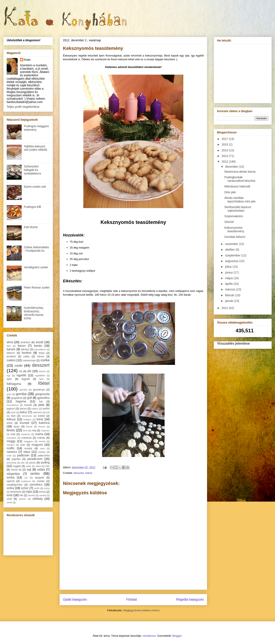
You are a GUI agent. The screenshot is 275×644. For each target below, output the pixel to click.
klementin (27, 416)
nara (42, 448)
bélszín (11, 353)
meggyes (28, 441)
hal (41, 402)
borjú (42, 353)
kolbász (27, 419)
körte (10, 423)
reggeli (17, 466)
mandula (26, 438)
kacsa (23, 409)
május (229, 278)
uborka (31, 495)
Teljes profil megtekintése (23, 107)
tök (21, 495)
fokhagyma (14, 384)
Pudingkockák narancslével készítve (240, 179)
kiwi (13, 416)
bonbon (27, 353)
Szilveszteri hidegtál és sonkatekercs (32, 170)
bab (9, 346)
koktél (41, 416)
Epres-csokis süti (35, 187)
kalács (35, 409)
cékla (26, 357)
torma (42, 492)
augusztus (232, 261)
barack (11, 349)
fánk (41, 379)
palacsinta (44, 456)
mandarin (12, 438)
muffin (11, 448)
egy (9, 375)
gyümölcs (43, 398)
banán (38, 346)
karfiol (46, 409)
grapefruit (17, 398)
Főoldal (132, 599)
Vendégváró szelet (36, 267)
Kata (27, 60)
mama (39, 434)
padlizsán (23, 455)
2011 (225, 308)
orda (9, 456)
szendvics (36, 485)
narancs (12, 452)
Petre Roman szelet (37, 287)
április (229, 284)
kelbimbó (37, 412)
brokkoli (11, 357)
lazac (17, 427)
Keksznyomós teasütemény (234, 229)
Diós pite (230, 192)
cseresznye (29, 360)
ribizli (38, 466)
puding (45, 462)
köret (40, 419)
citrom (41, 357)
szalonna (26, 481)
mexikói (11, 445)
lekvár (29, 427)
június (229, 272)
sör (26, 478)
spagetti (40, 478)
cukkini (11, 360)
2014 (225, 150)
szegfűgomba (15, 485)
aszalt (39, 342)
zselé (9, 502)
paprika (16, 459)
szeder (41, 481)
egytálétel (40, 375)
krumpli (24, 423)
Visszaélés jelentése (233, 343)
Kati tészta (31, 227)
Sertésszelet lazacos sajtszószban (238, 209)
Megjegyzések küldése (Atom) (141, 610)
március (231, 289)
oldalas (42, 452)
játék (41, 405)
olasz (27, 452)
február (230, 295)
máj (34, 431)
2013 (225, 156)
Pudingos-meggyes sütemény (36, 128)
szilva (10, 488)
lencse (42, 427)
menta (42, 441)
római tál (16, 470)
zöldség (37, 499)
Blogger (177, 636)
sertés (35, 474)
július (229, 267)
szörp (47, 488)
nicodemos (149, 636)
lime (25, 431)
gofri (9, 394)
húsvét (28, 405)
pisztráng (11, 463)
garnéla (23, 390)
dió (29, 371)
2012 (225, 162)
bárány (25, 349)
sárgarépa (13, 474)
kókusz (11, 419)
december (232, 167)
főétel (44, 383)
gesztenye (39, 390)
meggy (11, 441)
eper (9, 379)
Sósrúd (229, 222)
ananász (25, 342)
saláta (41, 470)
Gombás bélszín (235, 237)
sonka (11, 477)
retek (28, 466)
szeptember (233, 255)
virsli (9, 499)
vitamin (22, 499)
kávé (13, 412)
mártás (41, 438)
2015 (225, 144)
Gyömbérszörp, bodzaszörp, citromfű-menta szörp (34, 313)
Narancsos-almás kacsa (240, 172)
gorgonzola (42, 394)
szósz (25, 488)
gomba (21, 394)
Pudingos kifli (33, 207)
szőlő (37, 488)
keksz (89, 473)
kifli (48, 412)
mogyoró (37, 445)
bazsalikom (40, 349)
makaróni (26, 434)
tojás (29, 492)
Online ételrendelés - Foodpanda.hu (37, 249)
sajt (29, 470)
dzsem (42, 371)
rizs (47, 466)
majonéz (45, 431)
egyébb (21, 375)
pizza (32, 463)
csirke (45, 360)
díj (21, 371)
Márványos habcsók (237, 186)
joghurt (11, 409)
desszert (79, 473)
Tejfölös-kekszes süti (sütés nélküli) (36, 148)
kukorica (44, 423)
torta (10, 495)
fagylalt (26, 379)
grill (30, 398)
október (230, 250)
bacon (22, 346)
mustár (28, 448)
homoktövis (13, 405)
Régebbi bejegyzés (190, 599)
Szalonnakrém (234, 216)
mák (13, 434)
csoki (19, 366)
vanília (42, 495)
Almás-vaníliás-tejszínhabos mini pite (240, 200)
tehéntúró (16, 492)
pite (23, 463)
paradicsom (35, 459)
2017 (225, 139)
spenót (11, 481)
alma (10, 342)
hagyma (21, 401)
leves (11, 430)
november (232, 244)
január (229, 301)
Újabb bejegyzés (75, 599)
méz (23, 445)
